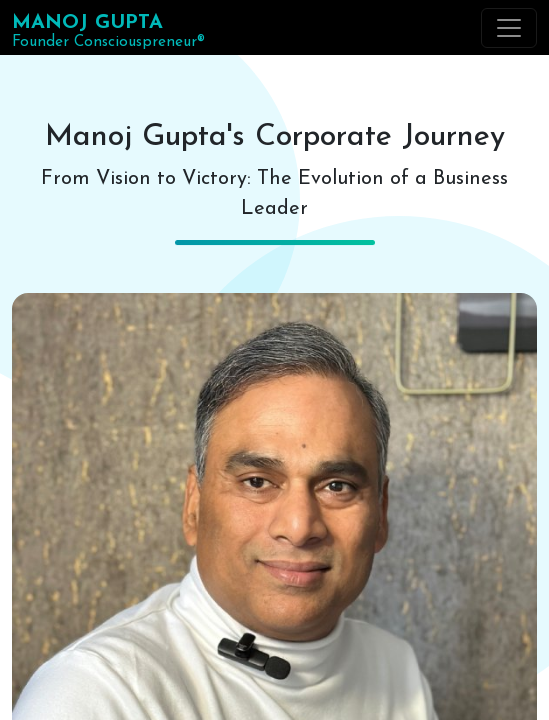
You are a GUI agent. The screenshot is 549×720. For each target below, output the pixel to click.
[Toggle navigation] (509, 28)
